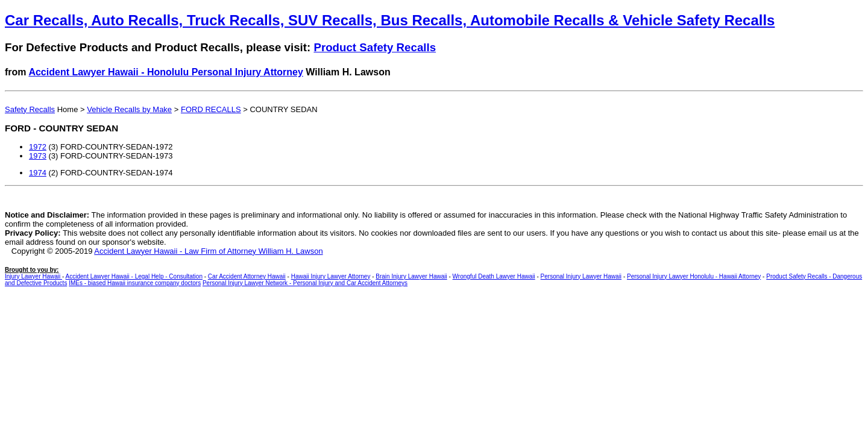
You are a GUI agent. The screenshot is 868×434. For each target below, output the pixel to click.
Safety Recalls (30, 109)
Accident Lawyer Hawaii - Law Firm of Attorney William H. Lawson (208, 251)
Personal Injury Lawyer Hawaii (581, 276)
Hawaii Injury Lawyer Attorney (331, 276)
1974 (38, 173)
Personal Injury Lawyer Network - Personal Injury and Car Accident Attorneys (305, 283)
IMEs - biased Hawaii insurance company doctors (135, 283)
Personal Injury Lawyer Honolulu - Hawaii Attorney (694, 276)
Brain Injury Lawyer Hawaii (411, 276)
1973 (38, 156)
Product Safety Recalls (375, 47)
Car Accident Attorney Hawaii (247, 276)
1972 (38, 147)
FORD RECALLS (211, 109)
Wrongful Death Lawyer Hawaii (494, 276)
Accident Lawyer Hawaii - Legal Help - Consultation (134, 276)
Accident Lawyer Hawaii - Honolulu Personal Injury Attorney (166, 72)
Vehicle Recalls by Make (129, 109)
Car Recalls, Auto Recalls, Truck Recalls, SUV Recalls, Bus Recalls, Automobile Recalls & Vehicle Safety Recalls (390, 20)
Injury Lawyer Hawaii (33, 276)
